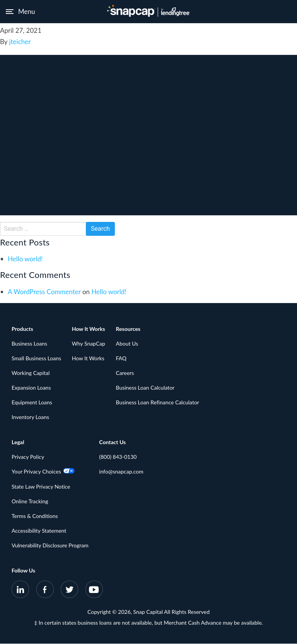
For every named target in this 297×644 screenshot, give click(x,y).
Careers (125, 373)
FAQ (122, 358)
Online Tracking (30, 501)
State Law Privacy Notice (41, 486)
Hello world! (25, 259)
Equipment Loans (32, 403)
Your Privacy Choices (43, 472)
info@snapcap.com (122, 472)
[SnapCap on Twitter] (69, 591)
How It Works (88, 358)
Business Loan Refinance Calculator (158, 403)
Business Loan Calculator (146, 388)
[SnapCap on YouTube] (94, 591)
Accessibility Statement (39, 531)
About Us (128, 343)
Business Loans (30, 343)
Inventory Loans (31, 417)
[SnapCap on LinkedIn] (20, 591)
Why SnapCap (89, 343)
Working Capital (31, 373)
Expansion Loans (31, 388)
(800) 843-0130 (118, 457)
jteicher (20, 42)
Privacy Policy (28, 457)
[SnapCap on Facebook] (45, 591)
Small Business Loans (37, 358)
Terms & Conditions (35, 516)
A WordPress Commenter (44, 292)
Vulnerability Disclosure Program (50, 546)
